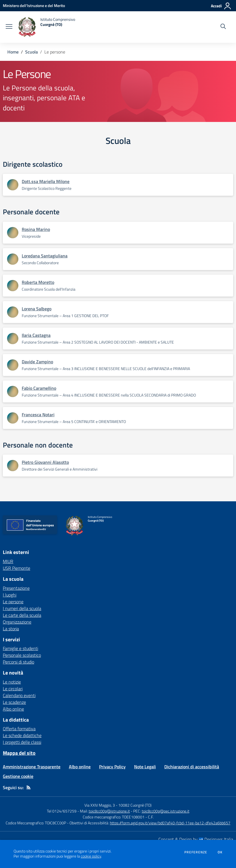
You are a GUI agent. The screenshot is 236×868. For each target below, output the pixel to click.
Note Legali (145, 767)
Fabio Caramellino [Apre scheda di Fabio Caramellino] (39, 388)
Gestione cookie (18, 776)
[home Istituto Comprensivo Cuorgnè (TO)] (47, 27)
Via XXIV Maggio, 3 (100, 805)
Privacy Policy (112, 767)
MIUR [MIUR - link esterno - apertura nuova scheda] (8, 561)
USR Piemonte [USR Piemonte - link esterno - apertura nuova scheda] (17, 568)
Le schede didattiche (22, 735)
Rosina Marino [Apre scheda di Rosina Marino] (36, 229)
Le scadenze (14, 702)
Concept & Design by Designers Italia (196, 839)
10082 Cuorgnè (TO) (135, 805)
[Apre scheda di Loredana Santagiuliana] (13, 259)
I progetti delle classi (22, 742)
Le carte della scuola (22, 615)
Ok (220, 852)
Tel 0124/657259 (62, 811)
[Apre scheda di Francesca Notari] (13, 418)
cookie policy (91, 856)
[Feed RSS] (29, 787)
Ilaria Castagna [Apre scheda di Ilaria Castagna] (36, 335)
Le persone (13, 602)
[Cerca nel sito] (223, 27)
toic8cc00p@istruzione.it (109, 811)
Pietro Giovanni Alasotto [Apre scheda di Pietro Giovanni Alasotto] (45, 462)
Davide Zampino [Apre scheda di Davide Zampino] (37, 362)
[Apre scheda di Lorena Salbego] (13, 312)
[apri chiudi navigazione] (9, 27)
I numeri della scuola (22, 608)
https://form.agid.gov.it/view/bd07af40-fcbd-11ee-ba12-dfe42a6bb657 (170, 823)
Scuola (31, 52)
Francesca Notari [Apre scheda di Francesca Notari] (38, 415)
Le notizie (12, 682)
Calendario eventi (19, 695)
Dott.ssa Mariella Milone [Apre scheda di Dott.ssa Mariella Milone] (46, 181)
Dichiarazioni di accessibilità (192, 767)
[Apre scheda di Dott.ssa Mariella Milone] (13, 185)
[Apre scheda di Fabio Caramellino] (13, 391)
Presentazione (16, 588)
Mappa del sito (19, 753)
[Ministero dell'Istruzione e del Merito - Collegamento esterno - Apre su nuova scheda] (34, 5)
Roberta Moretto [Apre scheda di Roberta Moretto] (38, 282)
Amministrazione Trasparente (32, 767)
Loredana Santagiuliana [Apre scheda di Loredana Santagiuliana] (45, 256)
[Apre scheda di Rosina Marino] (13, 233)
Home (13, 52)
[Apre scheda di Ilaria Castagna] (13, 339)
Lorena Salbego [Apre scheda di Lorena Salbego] (37, 309)
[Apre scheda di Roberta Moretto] (13, 286)
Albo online (13, 709)
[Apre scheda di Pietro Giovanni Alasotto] (13, 466)
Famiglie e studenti (20, 648)
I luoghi (10, 595)
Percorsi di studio (18, 662)
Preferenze (196, 852)
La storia (11, 629)
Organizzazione (17, 622)
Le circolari (13, 689)
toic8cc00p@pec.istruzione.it (166, 811)
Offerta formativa (19, 729)
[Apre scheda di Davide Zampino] (13, 365)
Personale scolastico (22, 655)
